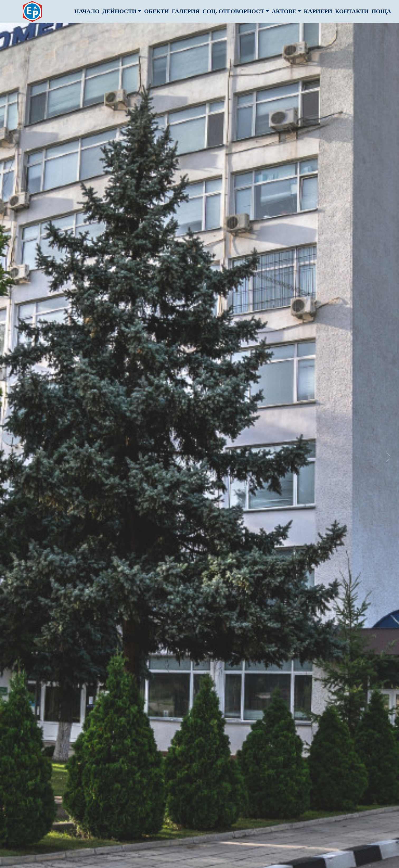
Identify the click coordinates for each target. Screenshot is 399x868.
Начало (87, 11)
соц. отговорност (236, 11)
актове (286, 11)
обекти (156, 11)
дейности (122, 11)
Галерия (186, 11)
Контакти (352, 11)
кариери (318, 11)
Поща (381, 11)
